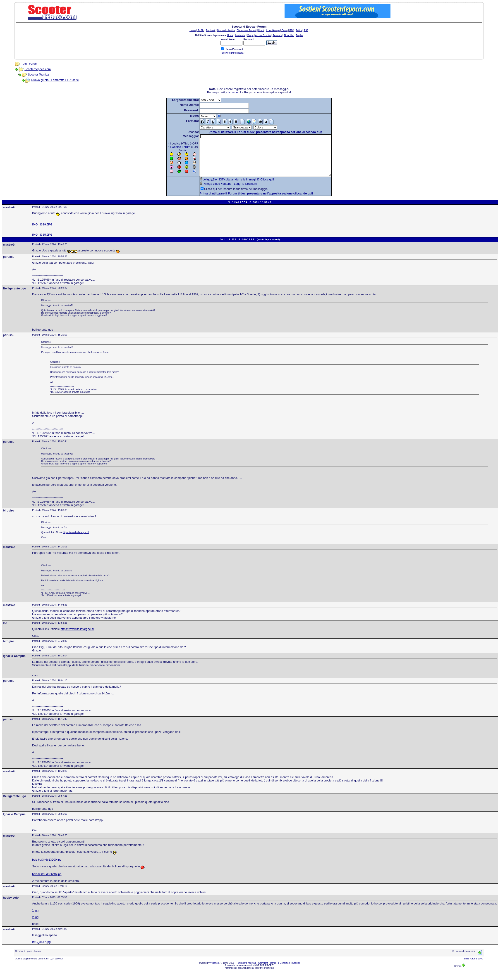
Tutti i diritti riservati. (246, 971)
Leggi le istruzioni (237, 192)
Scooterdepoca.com (38, 69)
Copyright (263, 971)
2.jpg (35, 925)
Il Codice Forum (172, 147)
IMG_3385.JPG (42, 243)
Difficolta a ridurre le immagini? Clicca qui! (239, 188)
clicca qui (232, 92)
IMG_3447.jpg (41, 950)
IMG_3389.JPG (42, 233)
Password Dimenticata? (232, 53)
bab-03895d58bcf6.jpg (47, 882)
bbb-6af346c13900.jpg (47, 868)
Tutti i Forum (29, 64)
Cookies (296, 971)
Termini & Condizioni (280, 971)
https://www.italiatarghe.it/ (76, 541)
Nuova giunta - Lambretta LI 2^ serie (55, 80)
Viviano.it (215, 971)
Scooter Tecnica (38, 75)
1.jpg (35, 918)
